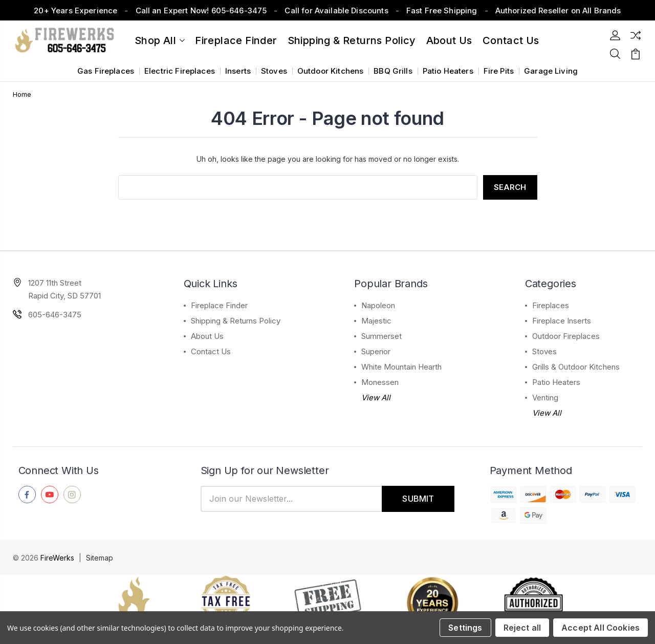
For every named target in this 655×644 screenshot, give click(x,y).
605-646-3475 (55, 315)
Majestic (376, 321)
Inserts (238, 71)
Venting (545, 398)
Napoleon (378, 305)
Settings (465, 628)
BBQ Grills (393, 71)
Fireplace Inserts (562, 321)
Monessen (380, 382)
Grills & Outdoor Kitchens (576, 367)
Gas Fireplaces (106, 71)
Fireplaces (551, 305)
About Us (449, 40)
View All (376, 398)
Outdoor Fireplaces (566, 336)
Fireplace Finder (236, 40)
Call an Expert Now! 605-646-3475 (201, 10)
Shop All (160, 40)
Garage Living (551, 71)
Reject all (522, 628)
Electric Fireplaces (180, 71)
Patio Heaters (448, 71)
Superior (376, 351)
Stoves (274, 71)
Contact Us (211, 351)
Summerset (381, 336)
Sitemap (100, 558)
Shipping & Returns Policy (352, 40)
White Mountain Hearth (401, 367)
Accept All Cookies (601, 628)
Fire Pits (499, 71)
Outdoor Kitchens (330, 71)
